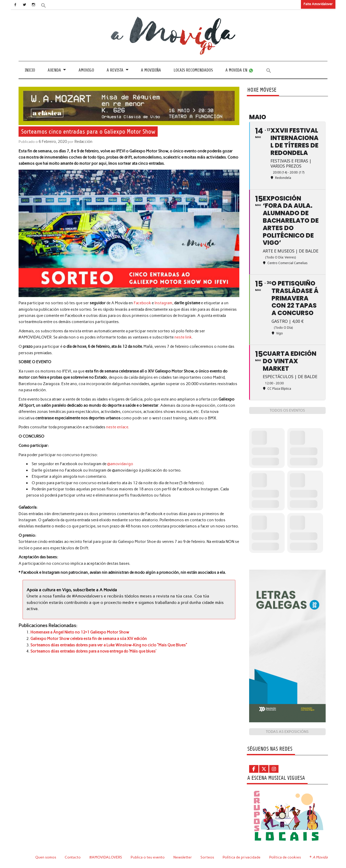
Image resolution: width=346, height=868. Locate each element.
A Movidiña (151, 70)
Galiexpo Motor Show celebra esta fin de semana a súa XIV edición (89, 638)
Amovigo (86, 70)
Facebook (142, 303)
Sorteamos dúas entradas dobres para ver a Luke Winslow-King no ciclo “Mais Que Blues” (109, 644)
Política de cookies (285, 857)
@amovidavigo (120, 464)
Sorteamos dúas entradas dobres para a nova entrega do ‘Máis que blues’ (93, 650)
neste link (183, 337)
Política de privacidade (242, 857)
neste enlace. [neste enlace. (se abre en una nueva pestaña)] (118, 427)
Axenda (54, 70)
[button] (46, 5)
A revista (115, 70)
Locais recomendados (193, 70)
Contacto (72, 857)
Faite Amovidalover (318, 4)
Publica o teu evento (147, 857)
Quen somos (45, 857)
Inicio (30, 70)
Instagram (163, 303)
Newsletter (183, 857)
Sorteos (207, 857)
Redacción (82, 142)
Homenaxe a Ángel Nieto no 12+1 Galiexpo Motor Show (80, 632)
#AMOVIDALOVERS (105, 857)
